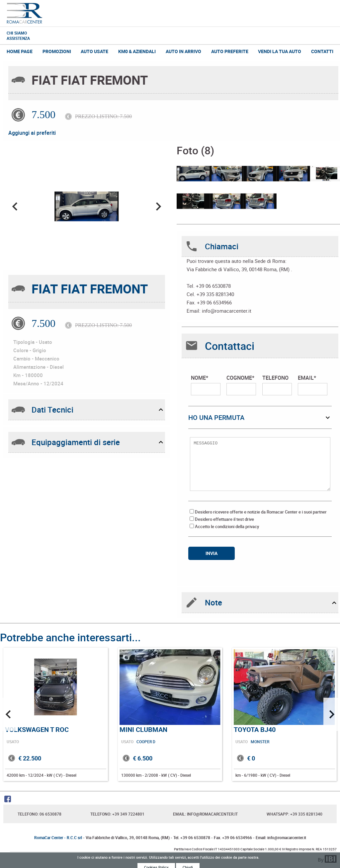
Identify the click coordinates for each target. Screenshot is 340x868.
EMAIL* (313, 385)
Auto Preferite (230, 51)
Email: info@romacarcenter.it (205, 814)
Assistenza (18, 38)
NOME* (206, 385)
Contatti (322, 51)
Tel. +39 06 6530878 (192, 837)
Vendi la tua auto (280, 51)
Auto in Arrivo (183, 51)
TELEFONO (277, 385)
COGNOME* (241, 385)
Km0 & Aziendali (137, 51)
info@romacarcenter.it (227, 311)
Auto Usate (94, 51)
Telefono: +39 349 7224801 (117, 814)
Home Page (20, 51)
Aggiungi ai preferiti (32, 133)
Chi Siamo (17, 33)
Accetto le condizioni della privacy (227, 526)
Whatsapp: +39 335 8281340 (295, 814)
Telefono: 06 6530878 (40, 814)
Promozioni (57, 51)
